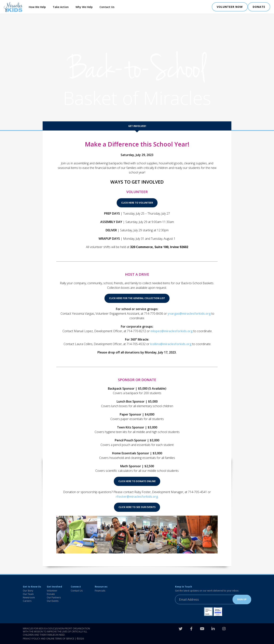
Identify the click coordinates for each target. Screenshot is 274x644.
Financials (100, 591)
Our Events (53, 601)
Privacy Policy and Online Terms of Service (49, 639)
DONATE (259, 7)
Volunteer (52, 591)
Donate (51, 594)
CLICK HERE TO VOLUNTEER (137, 203)
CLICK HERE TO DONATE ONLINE (137, 481)
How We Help (37, 7)
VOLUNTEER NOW (230, 7)
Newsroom (29, 597)
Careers (27, 601)
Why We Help (84, 7)
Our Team (28, 594)
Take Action (61, 7)
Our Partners (54, 597)
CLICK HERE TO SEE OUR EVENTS (137, 507)
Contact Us (107, 7)
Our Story (28, 591)
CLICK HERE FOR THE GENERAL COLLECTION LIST (137, 298)
